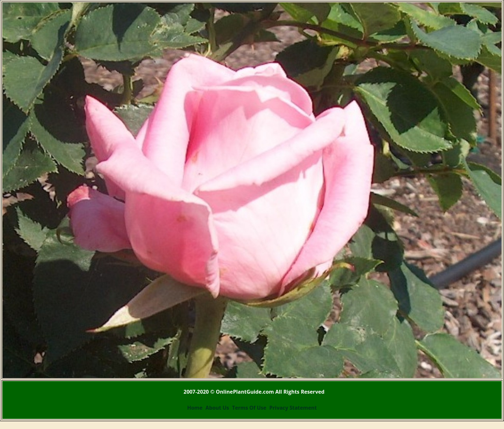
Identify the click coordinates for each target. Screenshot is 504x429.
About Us (217, 408)
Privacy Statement (293, 408)
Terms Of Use (249, 408)
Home (195, 408)
